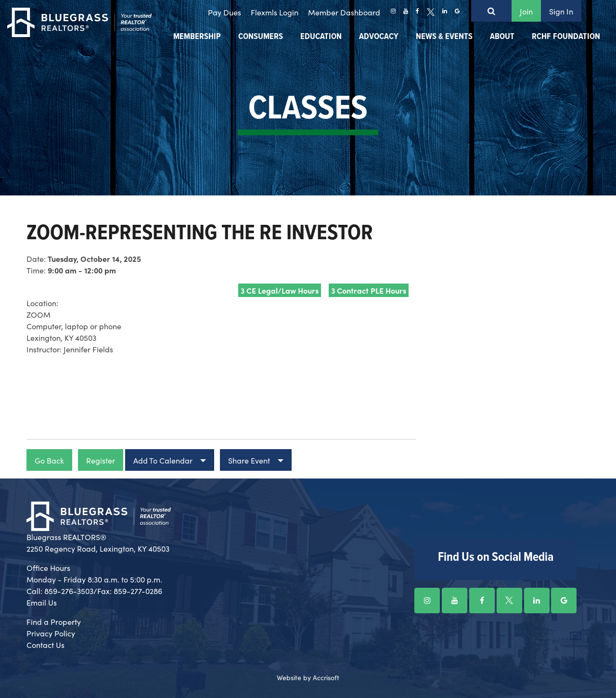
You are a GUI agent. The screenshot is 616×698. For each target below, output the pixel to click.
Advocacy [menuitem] (379, 37)
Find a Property (54, 621)
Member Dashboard (344, 12)
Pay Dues (225, 12)
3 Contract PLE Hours (369, 290)
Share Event (249, 460)
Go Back (49, 460)
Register (101, 460)
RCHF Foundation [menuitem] (566, 37)
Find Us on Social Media (496, 557)
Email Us (42, 602)
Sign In (561, 11)
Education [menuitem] (321, 37)
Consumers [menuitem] (261, 37)
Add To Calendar (163, 460)
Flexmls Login (275, 12)
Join (526, 11)
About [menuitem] (502, 37)
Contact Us (45, 645)
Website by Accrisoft (308, 677)
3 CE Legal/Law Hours (280, 290)
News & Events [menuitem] (444, 37)
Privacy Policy (51, 633)
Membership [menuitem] (197, 37)
